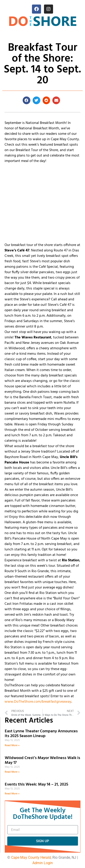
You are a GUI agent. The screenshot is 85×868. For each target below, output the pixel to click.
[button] (27, 100)
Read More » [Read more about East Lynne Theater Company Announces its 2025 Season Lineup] (12, 745)
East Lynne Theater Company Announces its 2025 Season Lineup (41, 734)
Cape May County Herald (31, 857)
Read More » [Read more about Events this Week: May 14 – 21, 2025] (12, 794)
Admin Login (43, 863)
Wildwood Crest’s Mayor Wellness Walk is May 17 (42, 761)
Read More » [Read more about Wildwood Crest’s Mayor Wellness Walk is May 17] (12, 772)
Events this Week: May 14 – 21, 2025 (36, 785)
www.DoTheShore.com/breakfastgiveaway (38, 702)
